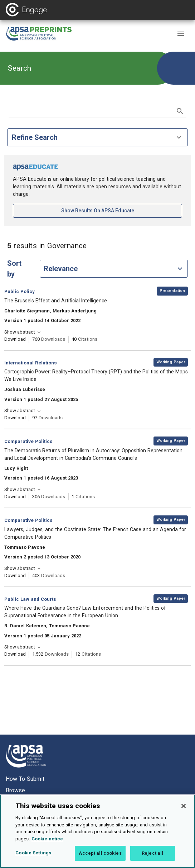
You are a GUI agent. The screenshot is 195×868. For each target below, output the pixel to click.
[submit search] (180, 111)
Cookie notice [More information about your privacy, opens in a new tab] (47, 843)
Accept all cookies (100, 857)
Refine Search (97, 137)
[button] (181, 34)
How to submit (25, 779)
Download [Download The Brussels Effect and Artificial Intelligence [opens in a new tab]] (15, 339)
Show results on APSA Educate (121, 210)
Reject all (152, 857)
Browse (15, 790)
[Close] (184, 810)
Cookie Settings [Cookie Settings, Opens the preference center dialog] (33, 857)
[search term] (90, 110)
